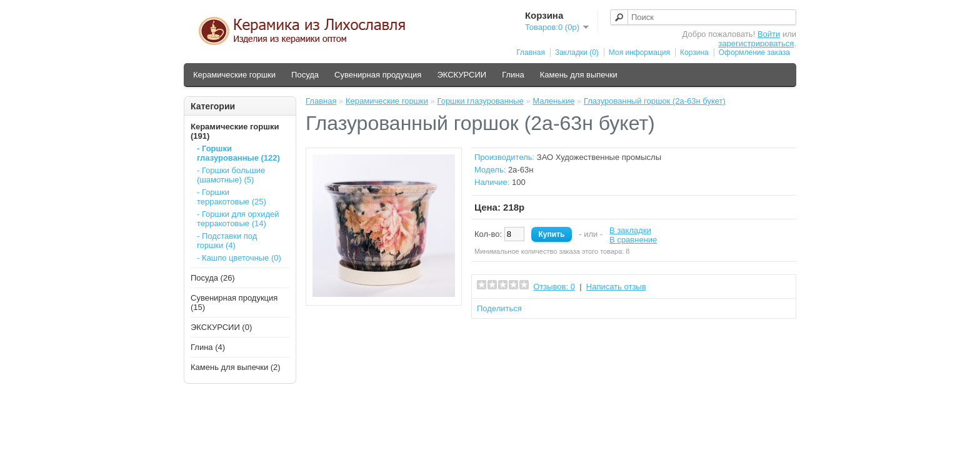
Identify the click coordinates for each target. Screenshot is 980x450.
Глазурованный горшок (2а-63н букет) (655, 101)
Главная (531, 52)
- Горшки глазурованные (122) (238, 153)
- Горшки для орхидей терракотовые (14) (238, 219)
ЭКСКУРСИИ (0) (221, 327)
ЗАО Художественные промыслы (599, 157)
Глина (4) (208, 347)
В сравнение (633, 240)
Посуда (305, 75)
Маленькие (553, 101)
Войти (769, 34)
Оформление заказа (754, 52)
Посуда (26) (213, 278)
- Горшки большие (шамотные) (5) (231, 175)
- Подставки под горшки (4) (227, 241)
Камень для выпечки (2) (236, 367)
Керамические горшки (234, 75)
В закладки (630, 230)
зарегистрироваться (756, 43)
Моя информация (639, 52)
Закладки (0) (577, 52)
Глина (513, 75)
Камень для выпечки (579, 75)
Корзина (694, 52)
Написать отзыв (616, 287)
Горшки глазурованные (480, 101)
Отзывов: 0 (554, 287)
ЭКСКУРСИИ (462, 75)
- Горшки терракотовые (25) (232, 197)
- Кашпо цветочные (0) (239, 258)
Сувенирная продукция (378, 75)
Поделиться (499, 308)
